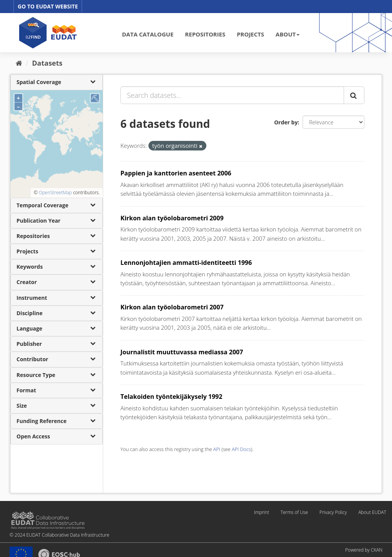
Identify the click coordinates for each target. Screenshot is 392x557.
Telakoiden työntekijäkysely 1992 (171, 397)
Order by (286, 122)
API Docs (241, 449)
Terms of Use (294, 512)
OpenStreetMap (55, 193)
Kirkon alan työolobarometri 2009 (172, 218)
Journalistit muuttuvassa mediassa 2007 (182, 352)
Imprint (261, 512)
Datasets (47, 63)
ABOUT (288, 34)
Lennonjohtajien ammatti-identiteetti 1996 (186, 263)
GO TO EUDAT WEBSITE (48, 6)
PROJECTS (250, 34)
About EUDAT (372, 512)
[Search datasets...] (232, 95)
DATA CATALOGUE (148, 34)
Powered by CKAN (364, 550)
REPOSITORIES (205, 34)
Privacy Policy (333, 512)
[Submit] (354, 95)
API (217, 449)
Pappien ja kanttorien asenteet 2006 (176, 173)
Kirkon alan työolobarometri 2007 (172, 307)
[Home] (19, 63)
